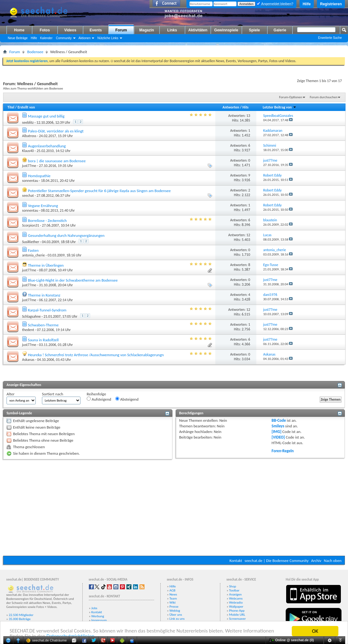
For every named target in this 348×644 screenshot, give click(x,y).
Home (19, 30)
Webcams (236, 598)
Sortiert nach (53, 394)
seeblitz (28, 122)
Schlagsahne (31, 316)
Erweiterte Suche (330, 38)
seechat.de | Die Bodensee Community (277, 561)
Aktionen (85, 38)
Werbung (98, 616)
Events (96, 30)
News (173, 594)
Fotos (45, 30)
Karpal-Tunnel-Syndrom (47, 310)
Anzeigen (235, 594)
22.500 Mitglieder (21, 615)
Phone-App (237, 611)
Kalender (46, 38)
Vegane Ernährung (43, 206)
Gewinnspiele (226, 30)
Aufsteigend (99, 399)
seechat (28, 195)
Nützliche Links (108, 38)
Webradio (236, 603)
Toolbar (234, 590)
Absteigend (127, 399)
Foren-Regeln (283, 451)
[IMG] (277, 432)
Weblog (175, 611)
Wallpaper (236, 607)
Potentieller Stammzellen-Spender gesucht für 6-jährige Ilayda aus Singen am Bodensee (99, 191)
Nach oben (333, 561)
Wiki (172, 603)
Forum (121, 30)
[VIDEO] (278, 437)
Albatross (29, 136)
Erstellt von (26, 107)
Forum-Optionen (291, 97)
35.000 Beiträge (20, 619)
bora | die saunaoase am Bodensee (57, 161)
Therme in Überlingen (46, 265)
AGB (172, 590)
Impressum (99, 620)
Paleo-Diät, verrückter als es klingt (56, 131)
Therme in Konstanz (44, 295)
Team (173, 598)
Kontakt (236, 561)
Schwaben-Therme (43, 325)
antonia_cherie (33, 255)
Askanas (28, 360)
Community (64, 38)
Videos (70, 30)
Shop (232, 586)
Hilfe (307, 4)
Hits (245, 107)
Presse (174, 607)
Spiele (254, 30)
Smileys (278, 426)
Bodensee (35, 52)
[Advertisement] (174, 508)
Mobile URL (237, 615)
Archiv (316, 561)
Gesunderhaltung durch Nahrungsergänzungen (66, 235)
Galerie (280, 30)
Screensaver (237, 619)
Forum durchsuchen (324, 97)
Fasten (33, 250)
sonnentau (30, 181)
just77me (29, 166)
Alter (11, 394)
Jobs (94, 608)
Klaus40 (28, 151)
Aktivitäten (198, 30)
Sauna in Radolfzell (43, 340)
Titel (11, 107)
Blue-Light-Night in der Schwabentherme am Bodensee (73, 280)
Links (172, 30)
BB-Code (279, 420)
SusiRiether (31, 242)
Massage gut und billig (46, 116)
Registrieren (331, 4)
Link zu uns (177, 619)
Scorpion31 (31, 225)
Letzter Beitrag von (279, 107)
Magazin (147, 30)
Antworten (231, 107)
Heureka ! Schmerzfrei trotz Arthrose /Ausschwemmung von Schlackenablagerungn (96, 355)
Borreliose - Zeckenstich (47, 221)
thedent (28, 330)
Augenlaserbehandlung (47, 146)
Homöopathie (39, 176)
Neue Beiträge (18, 38)
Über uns (176, 615)
